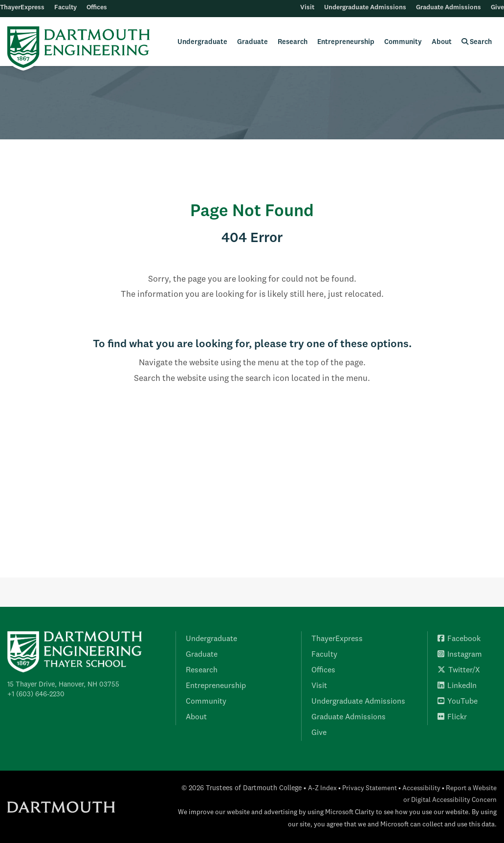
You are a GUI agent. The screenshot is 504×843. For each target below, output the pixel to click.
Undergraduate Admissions (365, 8)
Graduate (252, 42)
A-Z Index (322, 788)
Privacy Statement (370, 788)
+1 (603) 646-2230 (36, 694)
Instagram (460, 655)
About (442, 42)
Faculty (66, 8)
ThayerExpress (22, 8)
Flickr (452, 717)
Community (403, 42)
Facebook (459, 639)
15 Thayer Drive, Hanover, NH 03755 (63, 685)
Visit (307, 8)
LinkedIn (457, 686)
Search (477, 42)
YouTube (458, 702)
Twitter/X (459, 670)
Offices (97, 8)
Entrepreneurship (346, 42)
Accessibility (421, 788)
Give (497, 8)
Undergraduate (202, 42)
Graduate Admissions (449, 8)
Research (293, 42)
